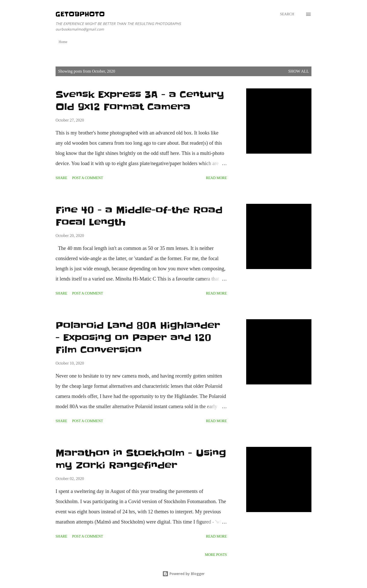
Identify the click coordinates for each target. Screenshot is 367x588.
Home (63, 42)
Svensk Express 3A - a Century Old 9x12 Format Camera (140, 101)
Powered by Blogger (183, 574)
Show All (299, 71)
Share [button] (61, 178)
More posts (216, 555)
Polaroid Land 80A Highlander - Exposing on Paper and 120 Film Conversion (138, 338)
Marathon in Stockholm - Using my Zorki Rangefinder (141, 459)
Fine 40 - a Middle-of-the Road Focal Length (139, 216)
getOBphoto (80, 14)
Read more (216, 178)
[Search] (287, 14)
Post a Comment (88, 178)
